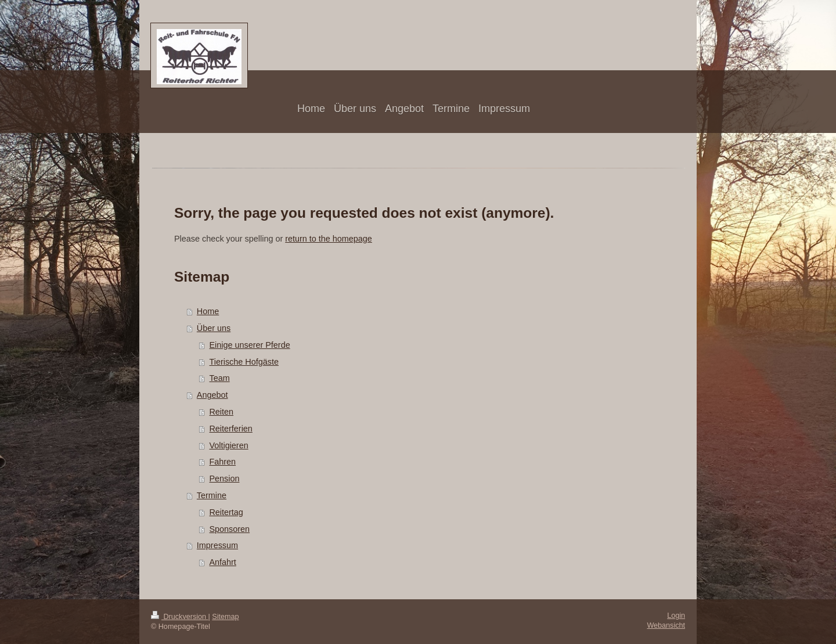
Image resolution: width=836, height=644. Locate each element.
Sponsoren (229, 529)
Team (219, 378)
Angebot (212, 395)
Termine (212, 495)
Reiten (221, 412)
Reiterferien (230, 429)
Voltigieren (228, 445)
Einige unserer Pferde (249, 345)
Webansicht (666, 625)
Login (676, 616)
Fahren (222, 462)
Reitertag (226, 512)
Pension (224, 478)
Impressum (217, 545)
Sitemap (225, 617)
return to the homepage (329, 239)
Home (208, 311)
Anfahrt (222, 562)
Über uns (214, 328)
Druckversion (179, 617)
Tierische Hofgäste (244, 362)
